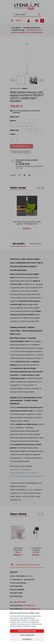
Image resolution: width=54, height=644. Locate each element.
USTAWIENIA (27, 639)
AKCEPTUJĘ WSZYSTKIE (27, 631)
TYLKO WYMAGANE (27, 635)
